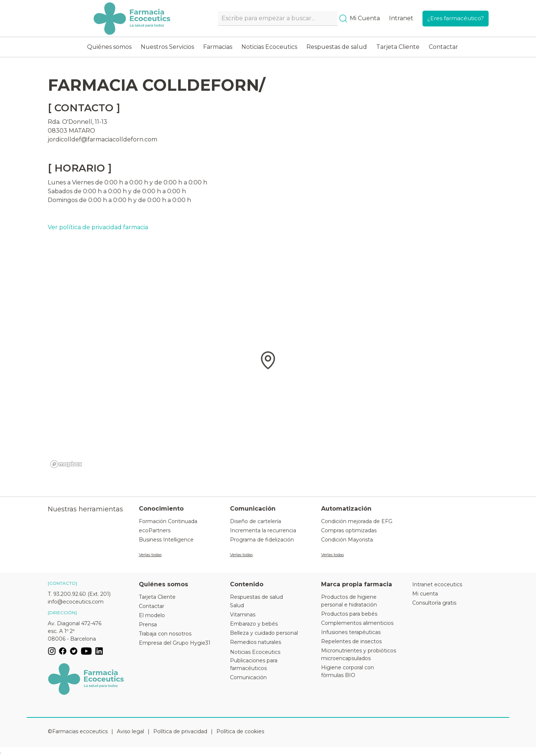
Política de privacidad (180, 731)
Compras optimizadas (349, 530)
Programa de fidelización (262, 540)
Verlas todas (150, 555)
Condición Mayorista (347, 540)
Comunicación (248, 677)
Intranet (401, 18)
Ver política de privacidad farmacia (98, 227)
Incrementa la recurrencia (263, 530)
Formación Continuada (168, 521)
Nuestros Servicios (167, 47)
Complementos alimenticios (357, 623)
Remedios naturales (256, 642)
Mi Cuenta (365, 18)
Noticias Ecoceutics (269, 47)
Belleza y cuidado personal (264, 633)
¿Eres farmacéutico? (456, 18)
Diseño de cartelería (256, 521)
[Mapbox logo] (66, 464)
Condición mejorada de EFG (357, 521)
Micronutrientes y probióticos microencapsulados (359, 654)
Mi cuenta (425, 594)
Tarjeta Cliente (398, 47)
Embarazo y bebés (254, 624)
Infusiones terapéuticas (351, 632)
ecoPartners (155, 530)
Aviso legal (130, 731)
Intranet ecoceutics (437, 584)
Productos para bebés (349, 614)
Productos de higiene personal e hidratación (349, 601)
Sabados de (65, 191)
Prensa (148, 624)
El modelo (152, 615)
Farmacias (218, 47)
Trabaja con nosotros (165, 634)
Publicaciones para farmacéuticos (254, 664)
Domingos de (67, 200)
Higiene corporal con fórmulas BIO (348, 671)
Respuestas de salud (337, 47)
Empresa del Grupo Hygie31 (175, 643)
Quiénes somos (109, 47)
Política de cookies (240, 731)
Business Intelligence (166, 540)
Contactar (443, 47)
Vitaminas (243, 615)
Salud (237, 605)
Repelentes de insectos (351, 641)
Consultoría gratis (434, 603)
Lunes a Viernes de (75, 182)
